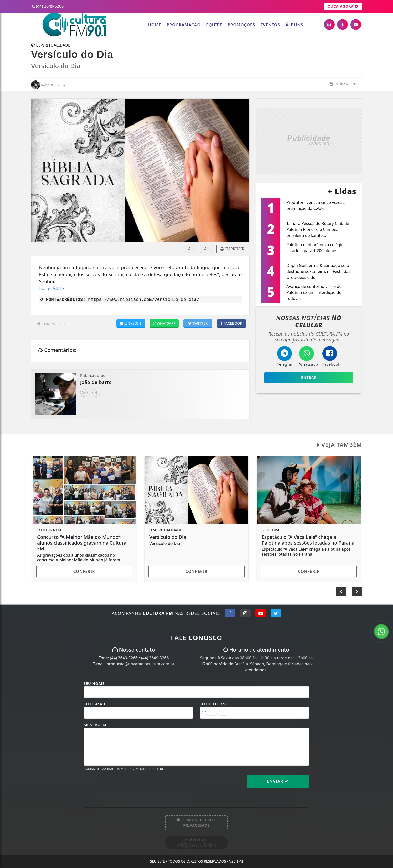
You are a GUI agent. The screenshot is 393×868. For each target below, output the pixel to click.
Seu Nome (94, 684)
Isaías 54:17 (52, 288)
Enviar (278, 781)
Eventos (270, 25)
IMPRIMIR (232, 249)
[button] (357, 592)
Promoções (241, 25)
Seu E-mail (95, 704)
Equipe (214, 25)
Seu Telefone (214, 704)
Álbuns (294, 25)
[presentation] (122, 785)
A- (190, 249)
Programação (184, 25)
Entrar (309, 378)
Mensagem (95, 725)
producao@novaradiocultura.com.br (141, 664)
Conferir (84, 571)
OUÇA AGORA (343, 6)
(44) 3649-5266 (124, 658)
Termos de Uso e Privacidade (197, 822)
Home (155, 25)
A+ (207, 249)
